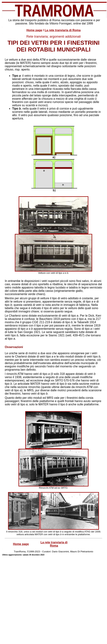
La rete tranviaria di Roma (63, 30)
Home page (34, 30)
